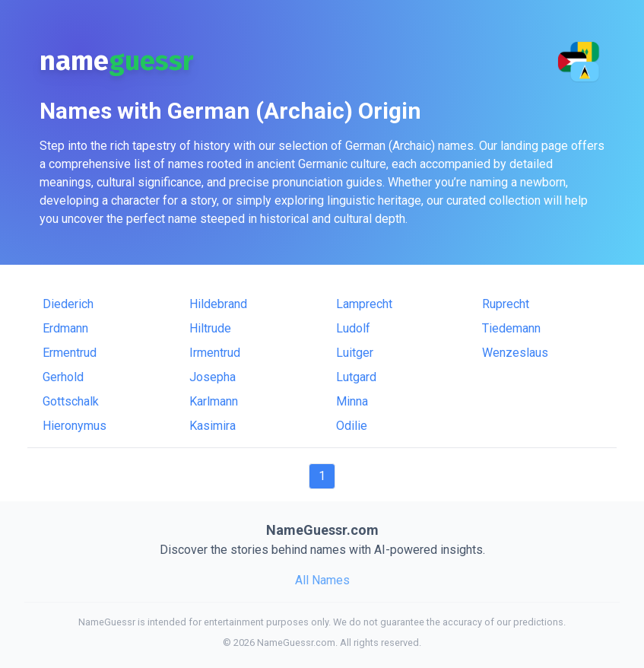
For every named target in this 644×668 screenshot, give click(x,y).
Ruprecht (506, 304)
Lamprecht (364, 304)
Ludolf (353, 328)
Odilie (352, 426)
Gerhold (63, 377)
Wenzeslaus (515, 353)
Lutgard (356, 377)
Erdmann (65, 328)
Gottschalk (71, 401)
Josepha (213, 377)
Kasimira (213, 426)
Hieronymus (75, 426)
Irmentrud (215, 353)
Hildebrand (218, 304)
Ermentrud (70, 353)
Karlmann (214, 401)
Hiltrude (210, 328)
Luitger (355, 353)
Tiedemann (511, 328)
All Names (322, 580)
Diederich (68, 304)
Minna (352, 401)
